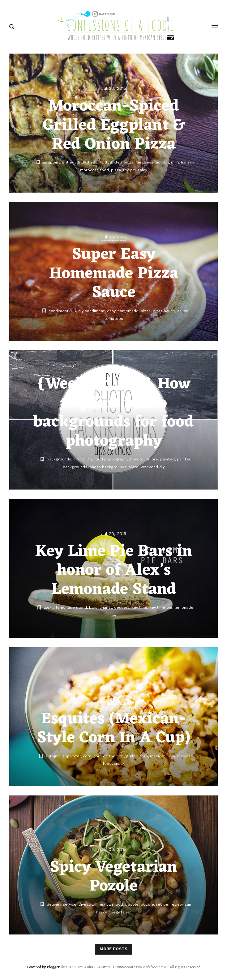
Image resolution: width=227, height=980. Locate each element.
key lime (139, 607)
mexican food (110, 904)
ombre (152, 459)
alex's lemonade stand (65, 607)
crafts (79, 459)
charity (106, 607)
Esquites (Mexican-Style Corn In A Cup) (113, 729)
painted (167, 459)
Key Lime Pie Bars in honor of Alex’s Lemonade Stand (114, 571)
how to (137, 459)
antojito (53, 756)
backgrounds (59, 459)
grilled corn (137, 756)
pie (114, 615)
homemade (128, 311)
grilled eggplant (92, 162)
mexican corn (163, 756)
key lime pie (161, 607)
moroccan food (94, 170)
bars (93, 607)
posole (132, 904)
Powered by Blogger (43, 967)
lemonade (184, 607)
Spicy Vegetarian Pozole (113, 877)
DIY (73, 311)
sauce (183, 311)
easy (111, 311)
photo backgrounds (108, 467)
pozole (147, 904)
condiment (59, 311)
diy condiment (92, 311)
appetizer (72, 756)
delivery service (62, 904)
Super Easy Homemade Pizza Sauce (114, 274)
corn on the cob (109, 756)
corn (87, 756)
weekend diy (153, 467)
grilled (68, 162)
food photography (111, 459)
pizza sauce (164, 311)
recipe (162, 904)
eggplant (51, 162)
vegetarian (121, 912)
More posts (113, 949)
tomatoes (114, 318)
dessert (122, 607)
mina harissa (183, 162)
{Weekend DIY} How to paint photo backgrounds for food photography (113, 413)
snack (119, 763)
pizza (146, 311)
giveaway (87, 904)
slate (134, 467)
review (176, 904)
